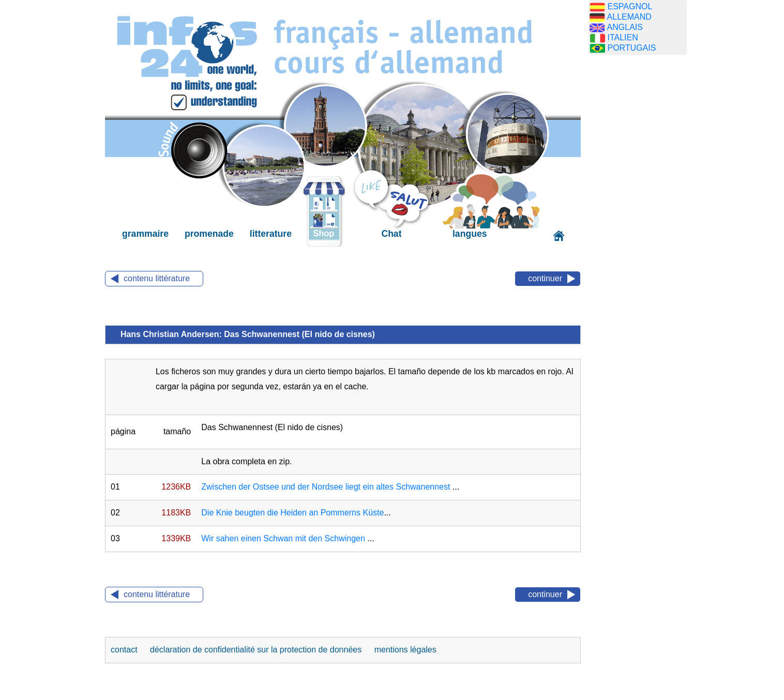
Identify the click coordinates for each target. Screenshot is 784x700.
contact (125, 650)
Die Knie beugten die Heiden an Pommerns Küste (292, 513)
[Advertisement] (638, 225)
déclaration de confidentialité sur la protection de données (256, 650)
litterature (271, 234)
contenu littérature (157, 278)
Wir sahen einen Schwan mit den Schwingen (284, 538)
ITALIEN (622, 37)
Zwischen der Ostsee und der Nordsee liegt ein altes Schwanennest (326, 487)
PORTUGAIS (631, 48)
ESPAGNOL (630, 6)
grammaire (145, 234)
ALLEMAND (629, 17)
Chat (391, 234)
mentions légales (405, 650)
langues (470, 234)
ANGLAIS (625, 27)
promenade (209, 234)
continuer (545, 278)
